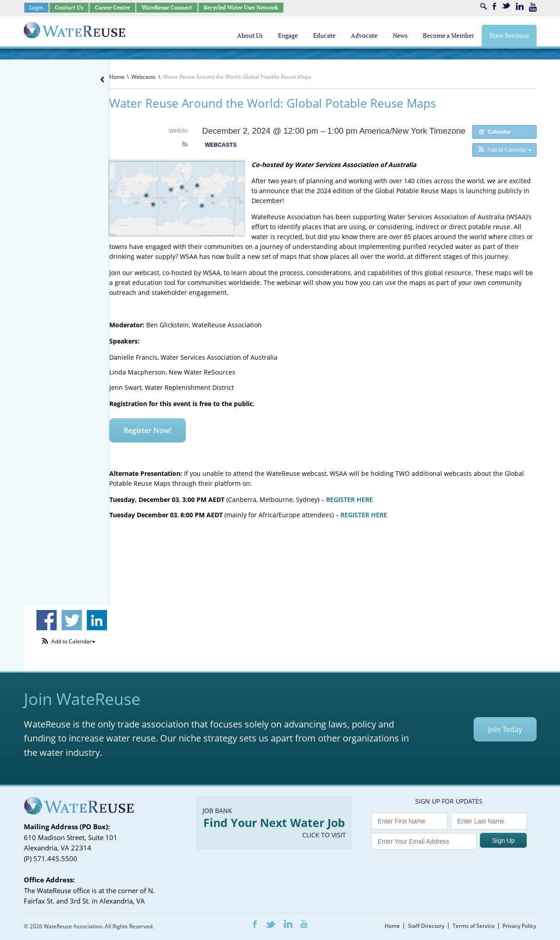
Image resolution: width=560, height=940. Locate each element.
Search (484, 6)
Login (36, 7)
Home (117, 77)
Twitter (506, 6)
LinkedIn (520, 6)
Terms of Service (474, 926)
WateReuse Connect (167, 7)
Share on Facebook (47, 620)
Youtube (533, 7)
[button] (504, 150)
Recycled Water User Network (241, 7)
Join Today (505, 729)
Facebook (494, 6)
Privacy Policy (519, 926)
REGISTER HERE (350, 499)
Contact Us (69, 7)
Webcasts (143, 77)
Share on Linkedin (97, 620)
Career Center (112, 7)
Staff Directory (426, 926)
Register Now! (148, 430)
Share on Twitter (72, 620)
